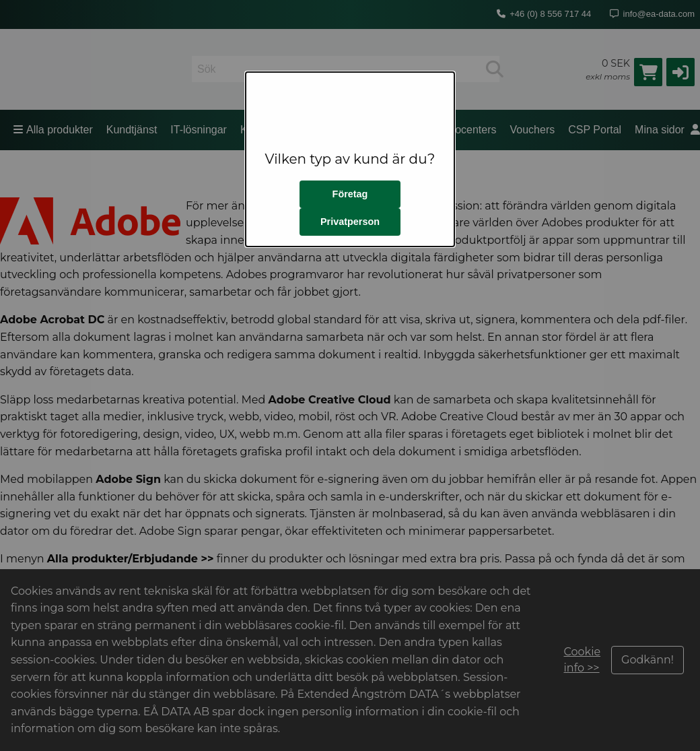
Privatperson (350, 222)
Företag (350, 194)
